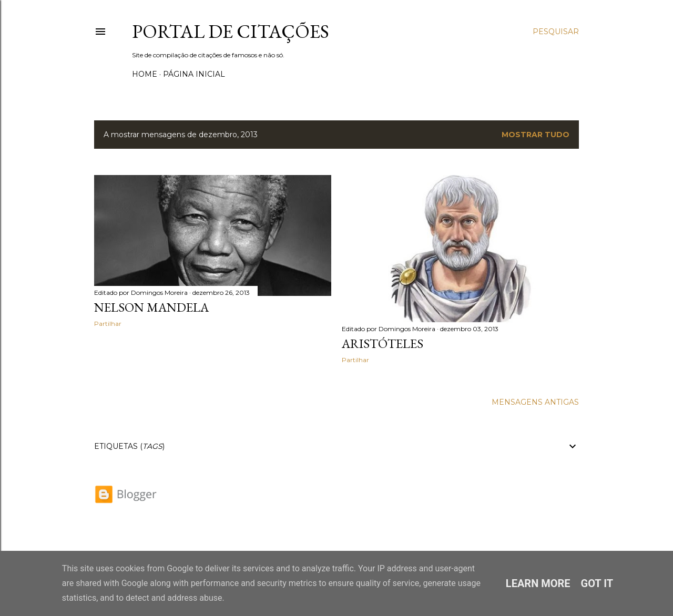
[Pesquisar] (556, 32)
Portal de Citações (231, 31)
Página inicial (194, 74)
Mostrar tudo (536, 135)
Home (145, 74)
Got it (597, 583)
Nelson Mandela (151, 307)
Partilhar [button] (108, 324)
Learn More (538, 583)
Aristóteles (383, 343)
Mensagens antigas (535, 402)
